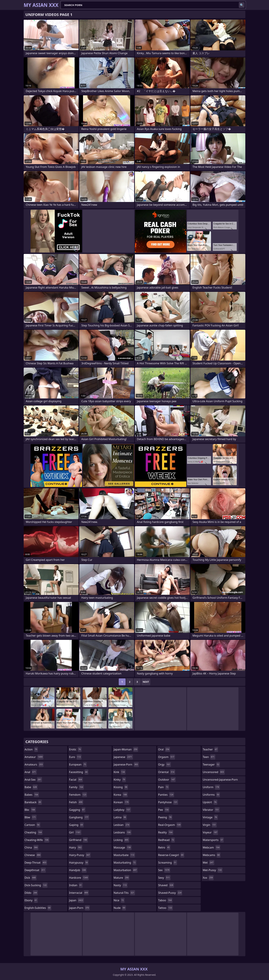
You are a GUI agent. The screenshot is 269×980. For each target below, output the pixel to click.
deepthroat (35, 870)
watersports (213, 840)
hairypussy (79, 863)
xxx (208, 878)
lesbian (122, 825)
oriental (167, 772)
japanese (123, 757)
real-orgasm (170, 825)
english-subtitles (38, 908)
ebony (31, 900)
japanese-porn (126, 764)
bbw (31, 817)
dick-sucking (36, 885)
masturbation (125, 870)
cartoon (32, 825)
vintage (210, 817)
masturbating (125, 863)
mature (121, 878)
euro (75, 757)
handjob (78, 870)
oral (164, 749)
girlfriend (78, 840)
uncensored (214, 772)
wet (208, 863)
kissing (121, 787)
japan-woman (126, 749)
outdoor (167, 780)
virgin (210, 825)
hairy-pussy (80, 855)
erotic (75, 749)
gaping (76, 825)
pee (164, 810)
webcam (211, 847)
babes (32, 795)
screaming (168, 863)
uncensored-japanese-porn (220, 780)
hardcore (79, 878)
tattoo (165, 908)
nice (119, 900)
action (31, 749)
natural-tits (124, 893)
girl (75, 832)
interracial (79, 893)
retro (164, 847)
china (31, 847)
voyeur (210, 832)
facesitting (79, 772)
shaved (166, 885)
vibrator (211, 810)
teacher (210, 749)
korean (121, 802)
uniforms (211, 795)
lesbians (122, 832)
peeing (165, 817)
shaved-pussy (170, 893)
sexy (164, 878)
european (78, 764)
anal (31, 772)
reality (166, 832)
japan (77, 900)
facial (76, 780)
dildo (31, 893)
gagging (77, 810)
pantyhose (168, 802)
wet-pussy (212, 870)
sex (164, 870)
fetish (76, 802)
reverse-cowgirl (171, 855)
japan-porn (80, 908)
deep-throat (36, 863)
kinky (120, 780)
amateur (34, 757)
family (77, 787)
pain (164, 787)
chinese (33, 855)
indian (76, 885)
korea (121, 795)
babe (31, 787)
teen (209, 757)
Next (146, 682)
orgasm (167, 757)
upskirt (210, 802)
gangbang (79, 817)
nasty (121, 885)
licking (121, 840)
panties (166, 795)
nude (120, 908)
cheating (34, 832)
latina (120, 817)
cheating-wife (37, 840)
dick (31, 878)
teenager (211, 764)
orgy (165, 764)
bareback (33, 802)
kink (120, 772)
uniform (211, 787)
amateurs (34, 764)
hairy (76, 847)
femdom (78, 795)
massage (122, 847)
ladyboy (122, 810)
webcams (212, 855)
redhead (166, 840)
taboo (165, 900)
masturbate (124, 855)
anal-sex (33, 780)
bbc (30, 810)
